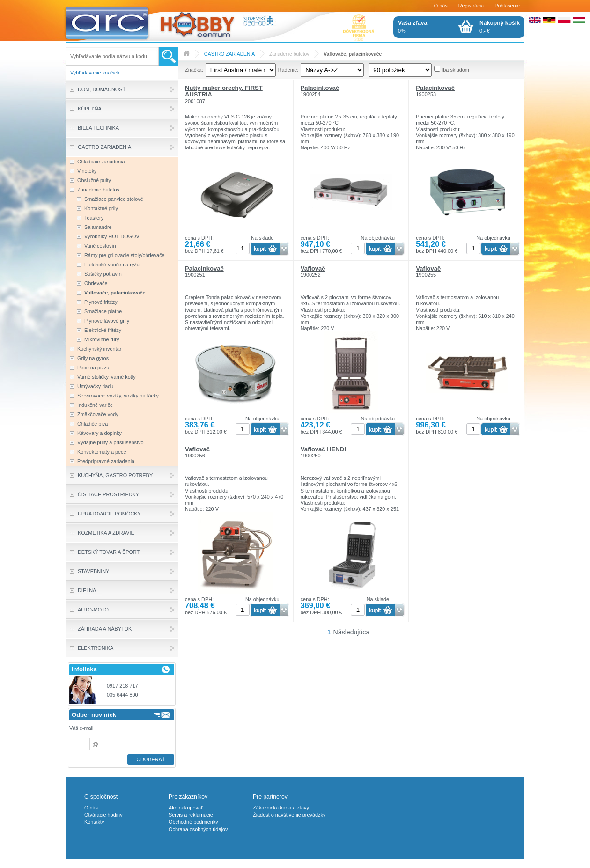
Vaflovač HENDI (323, 449)
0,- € (500, 27)
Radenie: (288, 70)
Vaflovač (313, 268)
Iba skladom (455, 70)
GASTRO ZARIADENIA (229, 54)
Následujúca (352, 632)
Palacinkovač (320, 88)
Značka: (194, 70)
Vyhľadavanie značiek (95, 73)
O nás (441, 6)
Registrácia (471, 6)
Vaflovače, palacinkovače (353, 54)
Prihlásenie (507, 6)
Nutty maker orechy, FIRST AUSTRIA (224, 91)
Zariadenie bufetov (289, 54)
